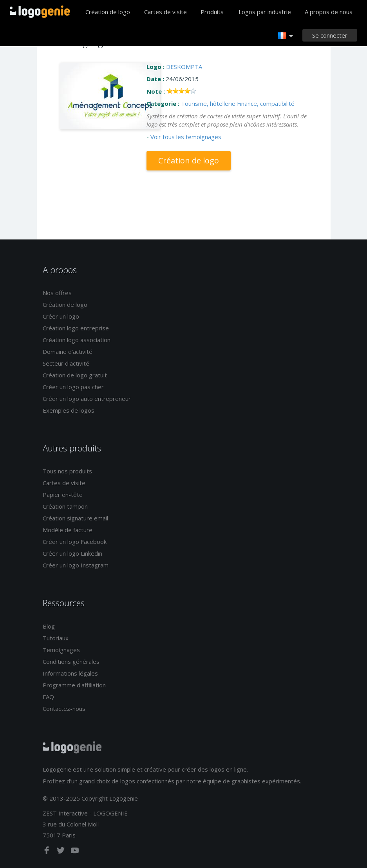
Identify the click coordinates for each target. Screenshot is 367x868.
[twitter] (61, 852)
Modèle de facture (68, 530)
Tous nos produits (67, 471)
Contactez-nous (64, 709)
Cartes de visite (165, 12)
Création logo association (77, 340)
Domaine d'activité (68, 352)
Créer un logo (61, 316)
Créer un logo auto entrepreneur (87, 399)
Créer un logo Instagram (76, 565)
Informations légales (70, 673)
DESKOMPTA (184, 67)
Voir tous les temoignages (186, 137)
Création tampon (65, 506)
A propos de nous (329, 12)
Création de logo (108, 12)
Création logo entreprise (76, 328)
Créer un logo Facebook (75, 542)
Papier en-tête (63, 495)
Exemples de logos (69, 410)
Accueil (40, 12)
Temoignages (61, 650)
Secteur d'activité (66, 363)
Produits (212, 12)
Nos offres (57, 293)
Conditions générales (71, 661)
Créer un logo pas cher (73, 387)
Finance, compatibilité (266, 103)
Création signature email (75, 518)
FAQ (48, 697)
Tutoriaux (56, 638)
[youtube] (75, 852)
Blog (49, 626)
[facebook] (47, 852)
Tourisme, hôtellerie (208, 103)
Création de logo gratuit (75, 375)
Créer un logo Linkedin (72, 553)
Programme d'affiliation (74, 685)
